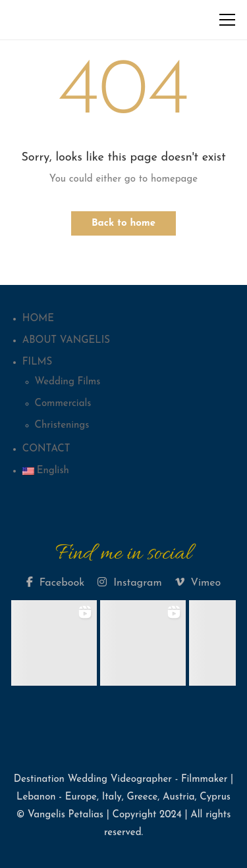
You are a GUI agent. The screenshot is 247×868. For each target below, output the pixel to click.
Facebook (55, 582)
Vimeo (198, 582)
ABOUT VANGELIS (66, 341)
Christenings (62, 425)
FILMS (37, 362)
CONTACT (46, 449)
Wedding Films (68, 382)
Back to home (123, 223)
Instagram (129, 582)
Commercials (63, 404)
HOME (38, 319)
